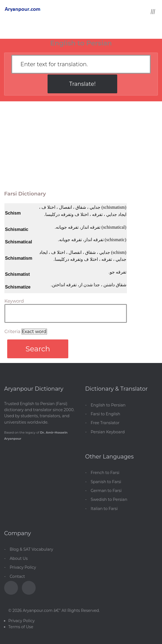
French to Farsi (105, 473)
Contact (17, 576)
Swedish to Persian (109, 499)
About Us (19, 558)
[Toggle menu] (153, 11)
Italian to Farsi (104, 509)
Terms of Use (21, 627)
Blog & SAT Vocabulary (31, 549)
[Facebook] (11, 588)
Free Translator (105, 423)
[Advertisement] (81, 143)
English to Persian (108, 405)
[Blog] (29, 588)
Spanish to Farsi (106, 482)
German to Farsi (106, 491)
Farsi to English (105, 414)
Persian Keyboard (108, 432)
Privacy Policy (23, 567)
